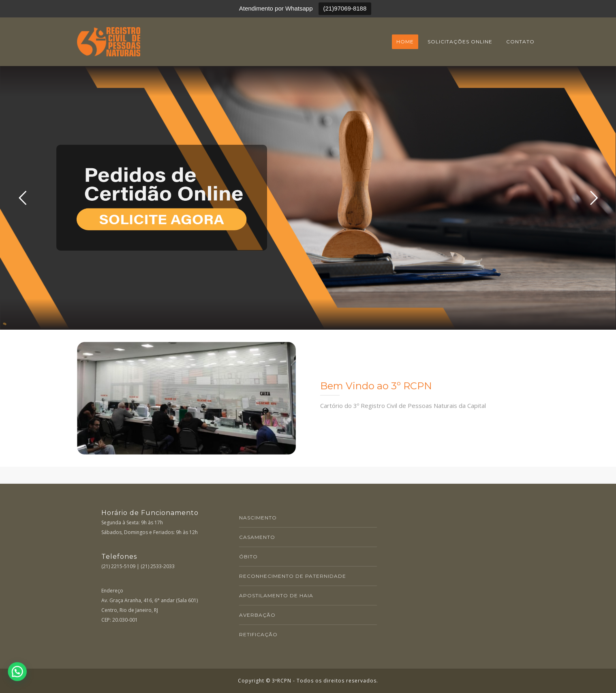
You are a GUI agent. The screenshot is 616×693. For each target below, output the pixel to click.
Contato (520, 42)
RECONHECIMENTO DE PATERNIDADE (293, 576)
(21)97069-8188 (345, 8)
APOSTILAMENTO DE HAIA (276, 595)
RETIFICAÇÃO (258, 634)
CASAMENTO (257, 537)
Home (405, 42)
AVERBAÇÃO (257, 615)
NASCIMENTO (258, 518)
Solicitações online (460, 42)
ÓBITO (248, 557)
